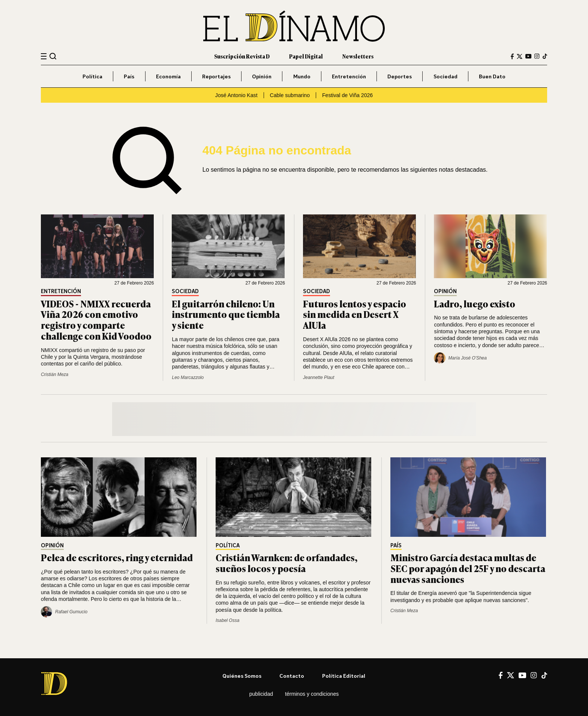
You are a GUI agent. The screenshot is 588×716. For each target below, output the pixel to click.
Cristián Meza (55, 374)
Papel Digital (306, 56)
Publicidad (261, 694)
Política (92, 76)
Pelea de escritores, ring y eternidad (117, 557)
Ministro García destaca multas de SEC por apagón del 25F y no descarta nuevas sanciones (468, 568)
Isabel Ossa (227, 620)
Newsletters (358, 56)
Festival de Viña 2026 (347, 95)
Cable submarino (290, 95)
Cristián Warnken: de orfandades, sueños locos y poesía (286, 563)
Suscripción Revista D (242, 56)
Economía (168, 76)
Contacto (292, 676)
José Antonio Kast (236, 95)
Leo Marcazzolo (188, 377)
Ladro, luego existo (475, 303)
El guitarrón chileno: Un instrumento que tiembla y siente (226, 314)
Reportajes (216, 76)
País (129, 76)
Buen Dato (492, 76)
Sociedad (445, 76)
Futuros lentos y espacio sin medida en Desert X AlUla (355, 314)
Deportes (400, 76)
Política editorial (344, 676)
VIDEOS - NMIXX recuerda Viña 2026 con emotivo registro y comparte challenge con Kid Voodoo (96, 320)
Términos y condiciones (312, 694)
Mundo (302, 76)
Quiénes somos (242, 676)
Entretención (349, 76)
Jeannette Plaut (319, 377)
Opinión (262, 76)
